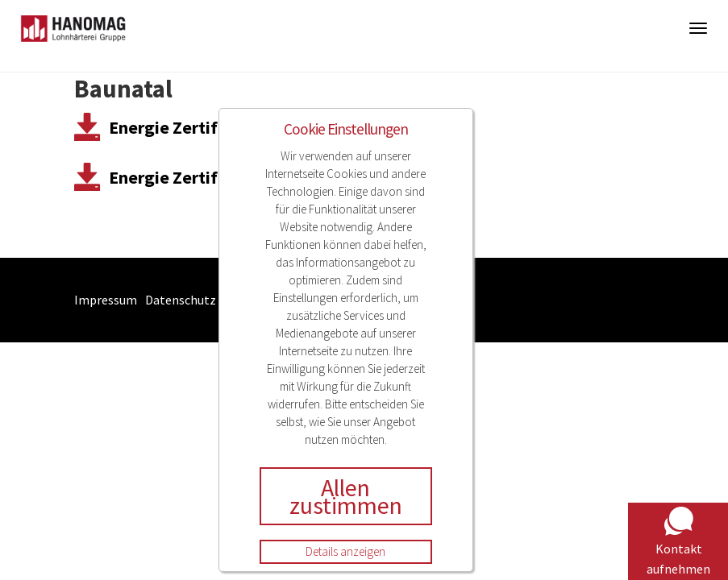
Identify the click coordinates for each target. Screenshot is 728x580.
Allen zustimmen (346, 496)
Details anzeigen (345, 551)
